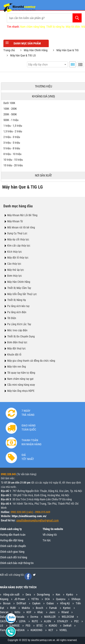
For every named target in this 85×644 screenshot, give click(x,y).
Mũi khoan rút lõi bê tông (21, 228)
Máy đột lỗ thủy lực (18, 258)
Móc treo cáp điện (17, 330)
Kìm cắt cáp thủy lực (19, 246)
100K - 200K (10, 109)
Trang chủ (9, 50)
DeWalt (67, 626)
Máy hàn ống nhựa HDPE (21, 391)
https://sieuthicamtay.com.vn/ (29, 516)
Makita (26, 608)
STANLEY (63, 621)
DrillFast (21, 603)
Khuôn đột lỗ (14, 355)
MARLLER (50, 617)
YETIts (35, 599)
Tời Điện (12, 318)
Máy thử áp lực (16, 270)
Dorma (34, 617)
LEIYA (22, 621)
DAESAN (19, 630)
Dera (28, 594)
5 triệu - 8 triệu (12, 148)
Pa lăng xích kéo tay (18, 306)
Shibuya (76, 599)
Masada (20, 617)
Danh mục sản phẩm (26, 43)
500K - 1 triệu (11, 120)
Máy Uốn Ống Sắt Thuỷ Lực (22, 294)
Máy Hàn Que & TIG (68, 50)
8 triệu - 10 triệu (12, 154)
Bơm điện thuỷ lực (17, 342)
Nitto (17, 612)
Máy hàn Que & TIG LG (23, 55)
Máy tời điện (73, 27)
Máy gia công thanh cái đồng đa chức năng (31, 361)
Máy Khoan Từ (15, 221)
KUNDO (53, 626)
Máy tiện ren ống (17, 367)
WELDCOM (68, 617)
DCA (47, 599)
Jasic (52, 612)
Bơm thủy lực (15, 276)
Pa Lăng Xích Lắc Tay (19, 324)
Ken (58, 594)
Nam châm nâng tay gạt (20, 379)
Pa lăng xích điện (17, 312)
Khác (40, 612)
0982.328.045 (8, 474)
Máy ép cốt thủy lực (18, 240)
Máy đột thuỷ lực (17, 349)
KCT (51, 630)
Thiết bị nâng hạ (55, 27)
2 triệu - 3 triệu (12, 137)
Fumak (53, 608)
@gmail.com (51, 520)
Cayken (36, 603)
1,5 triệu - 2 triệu (13, 131)
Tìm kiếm (77, 18)
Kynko (70, 594)
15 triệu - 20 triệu (13, 165)
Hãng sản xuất (11, 594)
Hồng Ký (65, 603)
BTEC (40, 626)
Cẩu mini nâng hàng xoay (21, 385)
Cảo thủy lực (14, 264)
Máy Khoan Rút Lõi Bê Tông (22, 215)
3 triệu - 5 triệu (12, 143)
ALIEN (47, 621)
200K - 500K (10, 114)
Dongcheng (43, 594)
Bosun (7, 603)
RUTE (35, 621)
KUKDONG (36, 630)
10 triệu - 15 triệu (13, 160)
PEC (76, 621)
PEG (28, 626)
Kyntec (67, 608)
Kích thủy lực (15, 252)
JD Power (20, 599)
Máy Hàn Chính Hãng (36, 50)
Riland (65, 612)
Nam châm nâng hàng (33, 27)
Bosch (39, 608)
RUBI (13, 608)
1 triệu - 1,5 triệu (13, 126)
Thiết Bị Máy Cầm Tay (19, 288)
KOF (29, 612)
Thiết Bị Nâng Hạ (17, 300)
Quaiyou (61, 599)
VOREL (63, 630)
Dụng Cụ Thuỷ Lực (17, 233)
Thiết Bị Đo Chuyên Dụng (21, 337)
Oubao (50, 603)
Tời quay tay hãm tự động (21, 373)
